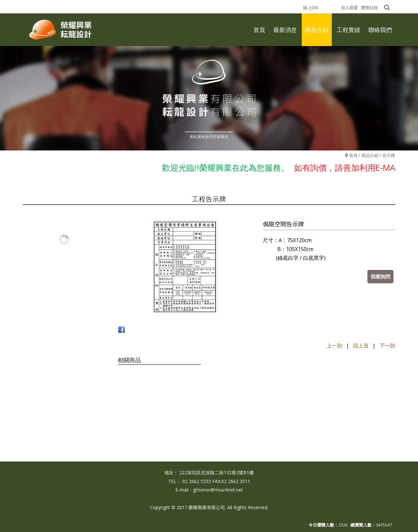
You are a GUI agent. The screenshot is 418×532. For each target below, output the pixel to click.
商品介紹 (370, 155)
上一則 (334, 346)
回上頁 (361, 346)
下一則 (387, 346)
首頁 (353, 155)
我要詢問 (380, 276)
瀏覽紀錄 (369, 8)
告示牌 (389, 155)
